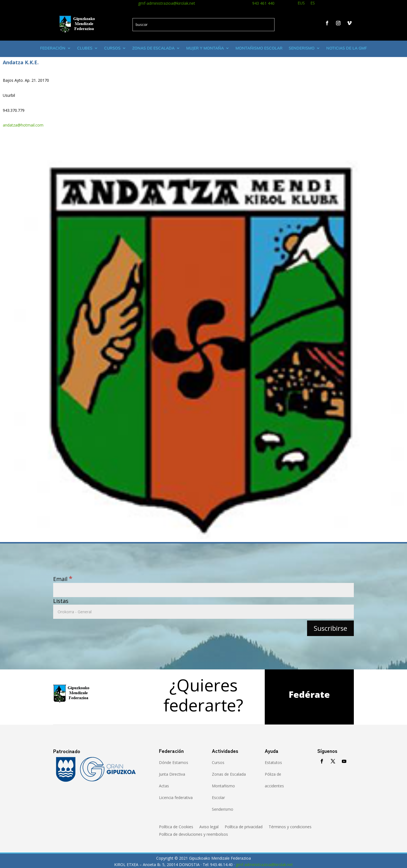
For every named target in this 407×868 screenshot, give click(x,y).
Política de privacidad (244, 827)
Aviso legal (209, 827)
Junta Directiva (172, 774)
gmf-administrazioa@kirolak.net (167, 3)
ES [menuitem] (313, 3)
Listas (61, 601)
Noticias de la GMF (347, 48)
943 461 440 (263, 3)
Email (63, 579)
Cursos (112, 48)
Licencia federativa (176, 797)
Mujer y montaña (205, 48)
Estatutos (273, 762)
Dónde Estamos (174, 762)
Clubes (85, 48)
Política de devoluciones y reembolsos (193, 835)
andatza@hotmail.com (23, 125)
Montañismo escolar (259, 48)
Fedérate (309, 694)
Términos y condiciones (290, 827)
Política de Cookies (176, 827)
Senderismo (302, 48)
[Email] (203, 590)
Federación (53, 48)
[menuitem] (301, 4)
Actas (164, 786)
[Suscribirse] (330, 628)
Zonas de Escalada (153, 48)
